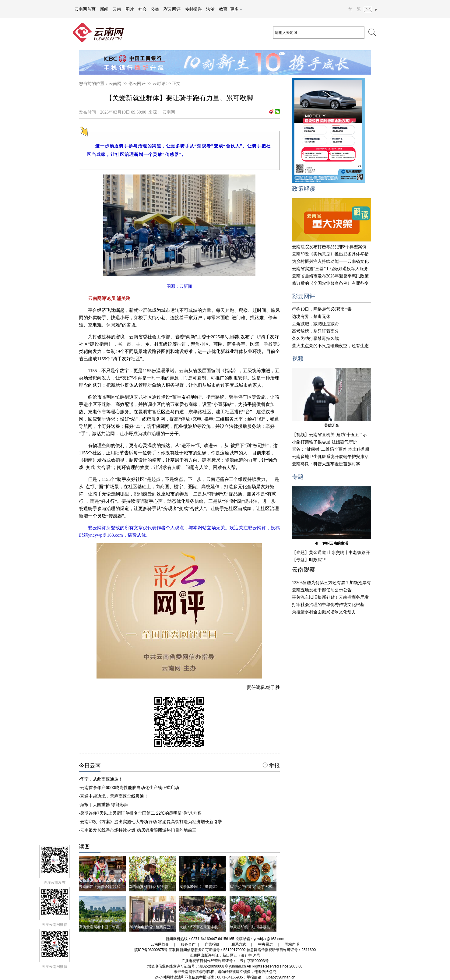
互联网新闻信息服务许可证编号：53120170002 (207, 950)
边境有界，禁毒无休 (311, 317)
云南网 (115, 84)
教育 (223, 9)
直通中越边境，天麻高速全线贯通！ (114, 796)
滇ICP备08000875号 (151, 950)
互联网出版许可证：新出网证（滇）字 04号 (225, 955)
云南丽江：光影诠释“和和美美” (104, 887)
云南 (117, 9)
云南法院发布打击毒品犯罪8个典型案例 (329, 247)
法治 (210, 9)
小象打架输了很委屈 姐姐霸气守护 (325, 442)
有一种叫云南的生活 (332, 543)
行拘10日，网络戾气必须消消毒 (322, 309)
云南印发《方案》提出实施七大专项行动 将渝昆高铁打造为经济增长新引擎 (151, 822)
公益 (155, 9)
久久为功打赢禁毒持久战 (315, 338)
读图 (84, 847)
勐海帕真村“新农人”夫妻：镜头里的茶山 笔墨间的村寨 (173, 887)
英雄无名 (332, 425)
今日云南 (90, 766)
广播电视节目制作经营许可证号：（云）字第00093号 (225, 961)
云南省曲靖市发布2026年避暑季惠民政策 (330, 276)
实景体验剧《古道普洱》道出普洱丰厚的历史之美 (220, 887)
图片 (130, 9)
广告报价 (212, 944)
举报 (271, 766)
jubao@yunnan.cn (281, 977)
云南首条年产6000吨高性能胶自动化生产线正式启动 (130, 788)
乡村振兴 (193, 9)
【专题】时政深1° (309, 560)
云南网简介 (160, 944)
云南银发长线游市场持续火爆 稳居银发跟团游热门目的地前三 (138, 830)
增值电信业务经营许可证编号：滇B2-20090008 (186, 966)
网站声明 (292, 944)
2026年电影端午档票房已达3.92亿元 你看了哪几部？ (172, 927)
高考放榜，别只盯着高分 (315, 331)
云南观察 (304, 570)
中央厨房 (265, 944)
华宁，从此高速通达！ (101, 779)
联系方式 (239, 944)
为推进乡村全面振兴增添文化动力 (324, 612)
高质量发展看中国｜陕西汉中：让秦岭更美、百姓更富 (123, 927)
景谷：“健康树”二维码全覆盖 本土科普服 (331, 449)
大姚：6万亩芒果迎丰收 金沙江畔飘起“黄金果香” (219, 927)
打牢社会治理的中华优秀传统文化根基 (328, 605)
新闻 (104, 9)
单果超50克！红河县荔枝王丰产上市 (259, 927)
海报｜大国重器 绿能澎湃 (104, 805)
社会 (142, 9)
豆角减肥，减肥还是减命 (315, 324)
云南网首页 (85, 9)
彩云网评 (172, 9)
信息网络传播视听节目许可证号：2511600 (281, 950)
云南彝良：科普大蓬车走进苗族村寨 (326, 464)
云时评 (159, 84)
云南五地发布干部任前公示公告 (322, 590)
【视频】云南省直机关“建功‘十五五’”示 (329, 435)
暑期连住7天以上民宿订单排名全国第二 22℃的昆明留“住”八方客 (141, 813)
